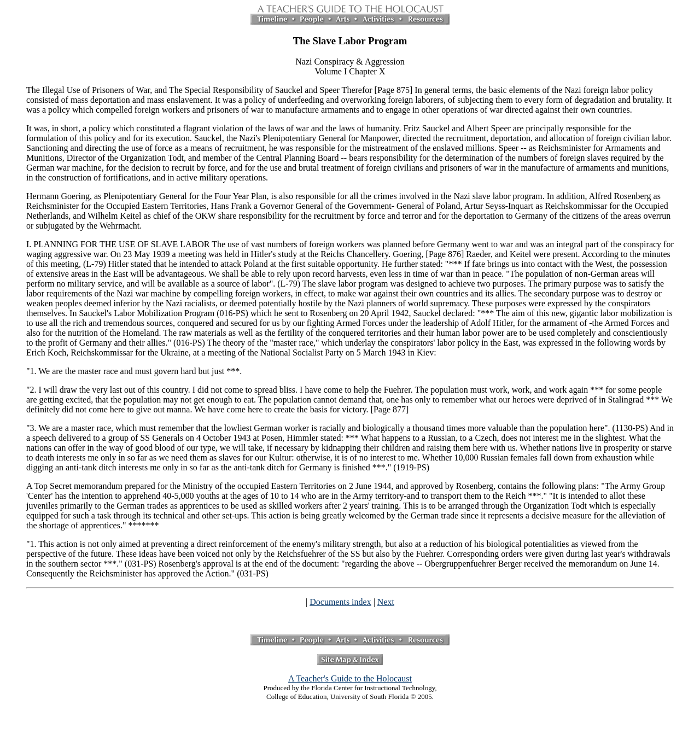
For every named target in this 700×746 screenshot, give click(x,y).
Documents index (340, 602)
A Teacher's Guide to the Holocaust (350, 678)
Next (386, 602)
